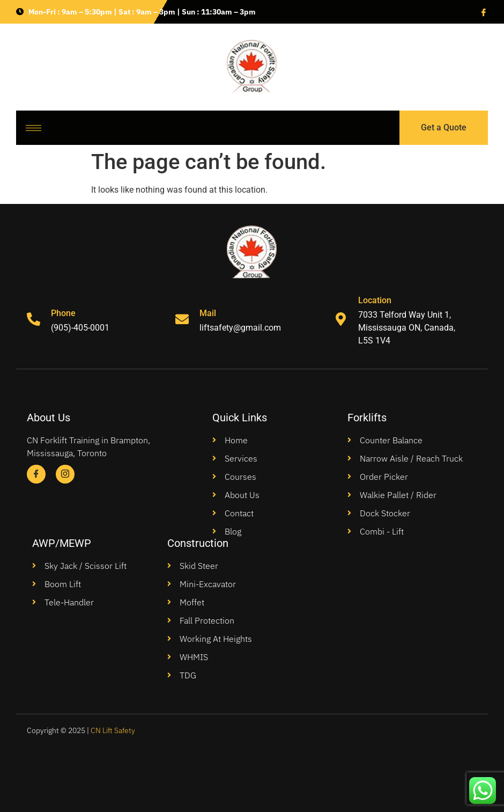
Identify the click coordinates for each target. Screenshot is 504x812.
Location (375, 300)
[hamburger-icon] (34, 128)
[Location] (341, 319)
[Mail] (182, 319)
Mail (208, 313)
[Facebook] (483, 12)
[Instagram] (65, 474)
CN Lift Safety (113, 730)
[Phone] (34, 319)
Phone (63, 313)
